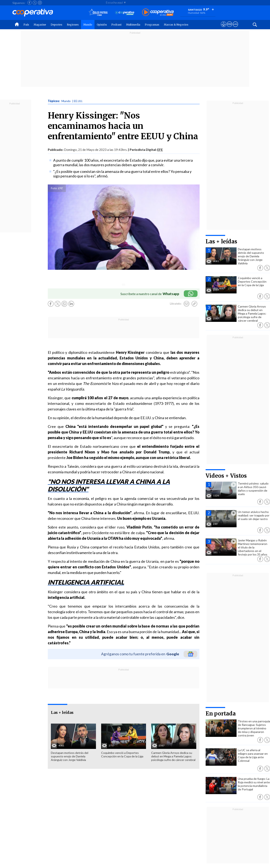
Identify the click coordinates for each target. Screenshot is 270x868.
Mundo (88, 25)
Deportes (56, 25)
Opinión (102, 25)
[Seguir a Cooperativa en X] (35, 3)
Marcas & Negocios (176, 25)
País (26, 25)
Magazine (40, 25)
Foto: (54, 188)
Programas (152, 25)
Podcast (116, 25)
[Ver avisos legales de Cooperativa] (224, 28)
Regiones (73, 25)
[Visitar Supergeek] (235, 28)
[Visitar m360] (229, 28)
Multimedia (133, 25)
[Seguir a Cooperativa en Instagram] (40, 3)
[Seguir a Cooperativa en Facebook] (29, 3)
